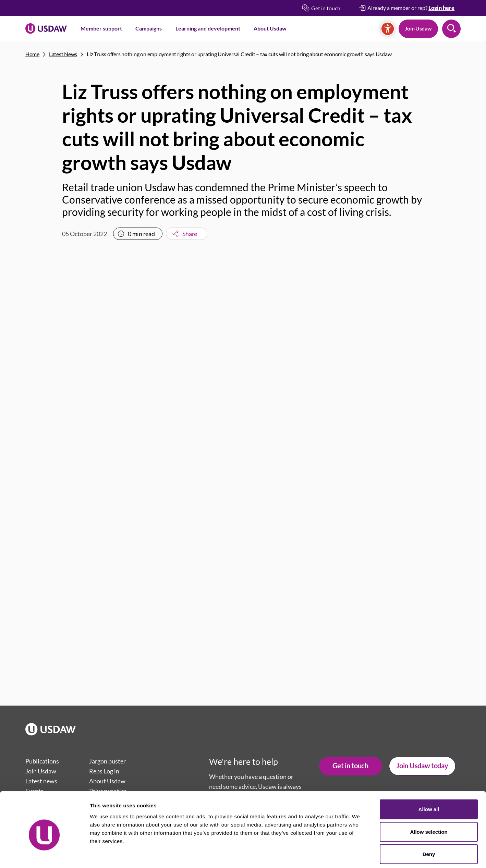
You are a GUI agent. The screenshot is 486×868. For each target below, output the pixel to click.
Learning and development (208, 28)
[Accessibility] (388, 29)
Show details (360, 854)
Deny (429, 823)
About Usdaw (270, 28)
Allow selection (429, 801)
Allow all (429, 778)
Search (451, 29)
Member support (101, 28)
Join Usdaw (418, 28)
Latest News (63, 54)
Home (32, 54)
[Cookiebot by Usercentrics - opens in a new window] (44, 855)
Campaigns (149, 28)
